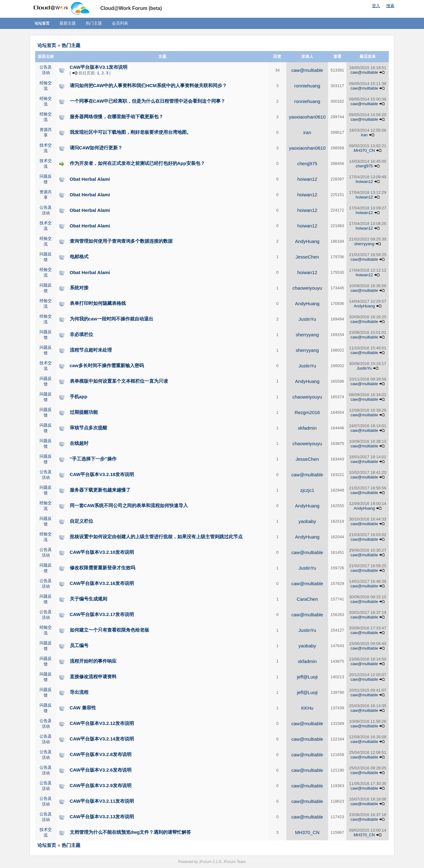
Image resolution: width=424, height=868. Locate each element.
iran (307, 132)
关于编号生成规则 (88, 599)
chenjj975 (307, 163)
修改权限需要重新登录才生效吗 (102, 568)
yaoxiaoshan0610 (307, 117)
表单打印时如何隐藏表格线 (98, 303)
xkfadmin (307, 428)
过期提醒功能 (84, 412)
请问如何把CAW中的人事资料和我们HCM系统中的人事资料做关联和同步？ (148, 85)
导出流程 (79, 692)
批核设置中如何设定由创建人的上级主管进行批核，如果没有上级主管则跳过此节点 (156, 537)
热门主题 (94, 23)
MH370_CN (364, 150)
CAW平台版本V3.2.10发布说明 (102, 552)
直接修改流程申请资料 (93, 677)
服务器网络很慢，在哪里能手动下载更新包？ (117, 117)
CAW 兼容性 (83, 708)
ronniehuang (307, 86)
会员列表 (120, 23)
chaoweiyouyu (307, 288)
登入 (376, 6)
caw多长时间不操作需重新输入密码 (107, 365)
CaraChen (307, 599)
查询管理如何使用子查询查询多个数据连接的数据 (121, 241)
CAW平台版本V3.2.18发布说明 (102, 474)
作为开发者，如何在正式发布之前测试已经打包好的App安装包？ (137, 163)
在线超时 (79, 443)
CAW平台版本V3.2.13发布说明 (102, 817)
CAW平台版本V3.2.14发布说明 (102, 739)
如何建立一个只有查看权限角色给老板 (110, 630)
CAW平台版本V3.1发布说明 (99, 67)
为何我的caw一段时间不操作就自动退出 (112, 319)
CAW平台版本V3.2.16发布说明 (102, 583)
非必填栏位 (81, 334)
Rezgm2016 (307, 412)
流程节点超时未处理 (91, 350)
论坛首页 (42, 23)
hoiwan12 (307, 179)
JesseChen (307, 257)
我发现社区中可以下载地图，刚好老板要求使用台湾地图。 (131, 132)
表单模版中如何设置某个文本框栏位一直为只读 (119, 381)
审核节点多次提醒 (88, 428)
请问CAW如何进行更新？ (96, 148)
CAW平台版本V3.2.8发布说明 (101, 754)
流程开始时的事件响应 (93, 661)
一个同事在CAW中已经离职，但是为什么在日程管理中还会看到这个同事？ (148, 101)
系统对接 (79, 288)
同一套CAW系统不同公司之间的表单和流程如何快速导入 (129, 505)
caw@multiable (307, 70)
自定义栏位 (81, 521)
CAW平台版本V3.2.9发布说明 (101, 785)
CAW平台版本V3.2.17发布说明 (102, 614)
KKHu (307, 708)
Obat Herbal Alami (90, 179)
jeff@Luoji (307, 677)
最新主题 (68, 23)
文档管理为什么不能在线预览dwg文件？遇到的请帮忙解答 (131, 832)
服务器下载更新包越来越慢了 (100, 490)
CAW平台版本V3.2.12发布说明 (102, 723)
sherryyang (364, 244)
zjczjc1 (307, 490)
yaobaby (307, 521)
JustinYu (307, 319)
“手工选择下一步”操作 (93, 459)
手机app (79, 397)
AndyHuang (307, 241)
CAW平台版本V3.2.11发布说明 (102, 801)
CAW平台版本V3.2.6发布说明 (101, 770)
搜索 (390, 6)
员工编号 (79, 645)
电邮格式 (79, 257)
